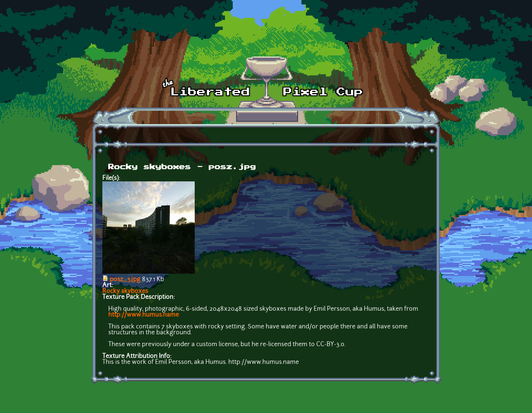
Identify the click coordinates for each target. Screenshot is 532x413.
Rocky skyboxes (125, 291)
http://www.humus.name (144, 315)
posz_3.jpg (125, 280)
